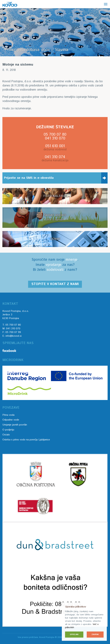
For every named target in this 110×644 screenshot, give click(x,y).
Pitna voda (8, 415)
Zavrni (95, 634)
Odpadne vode (11, 420)
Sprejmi (74, 634)
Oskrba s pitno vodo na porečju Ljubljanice (26, 440)
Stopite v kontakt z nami (55, 284)
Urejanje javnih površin (15, 425)
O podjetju (8, 430)
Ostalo (6, 435)
